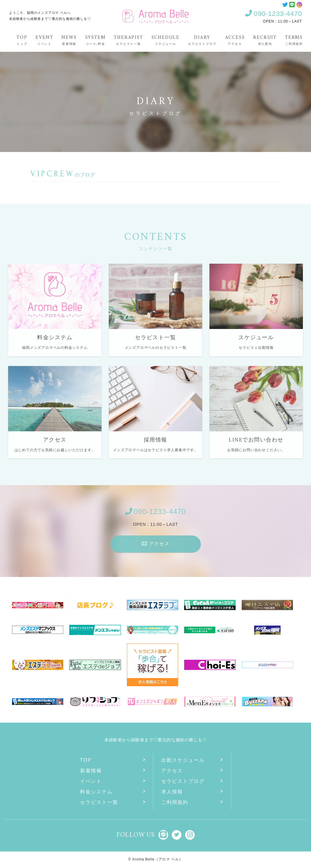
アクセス (155, 547)
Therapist (128, 40)
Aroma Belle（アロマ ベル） (158, 859)
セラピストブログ (183, 781)
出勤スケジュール (183, 760)
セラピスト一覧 (99, 802)
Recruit (265, 40)
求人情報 (172, 792)
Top (22, 40)
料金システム (96, 792)
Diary (202, 40)
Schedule (166, 40)
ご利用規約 (175, 802)
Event (44, 40)
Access (235, 40)
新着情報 (91, 771)
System (96, 40)
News (69, 40)
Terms (294, 40)
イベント (91, 781)
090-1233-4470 (274, 14)
